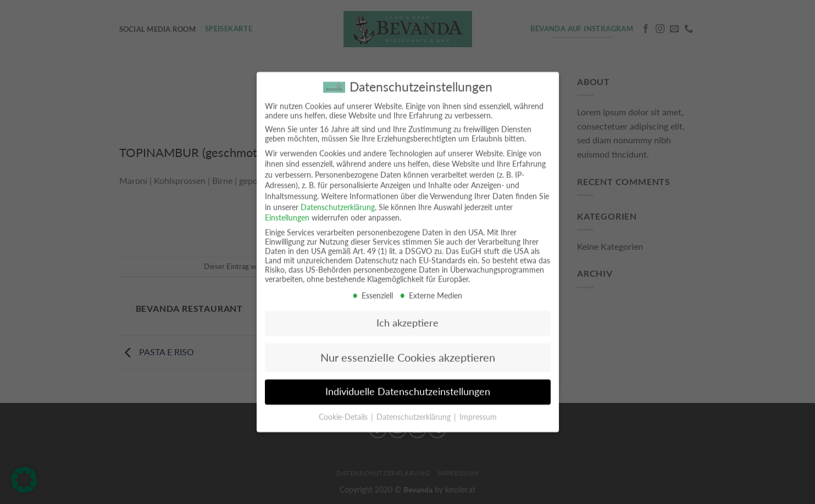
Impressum (478, 408)
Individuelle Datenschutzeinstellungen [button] (408, 383)
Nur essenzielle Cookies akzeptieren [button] (408, 349)
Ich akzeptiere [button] (407, 314)
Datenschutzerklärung (338, 198)
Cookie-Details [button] (344, 408)
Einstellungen (287, 209)
